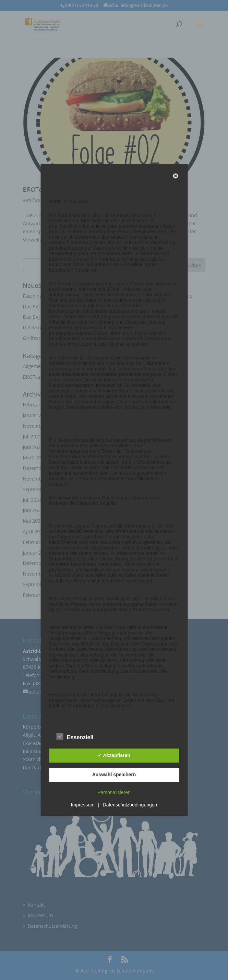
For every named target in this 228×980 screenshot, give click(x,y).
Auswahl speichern (114, 775)
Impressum (83, 805)
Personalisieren (114, 792)
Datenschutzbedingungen (130, 805)
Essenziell (75, 736)
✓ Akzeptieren (114, 756)
